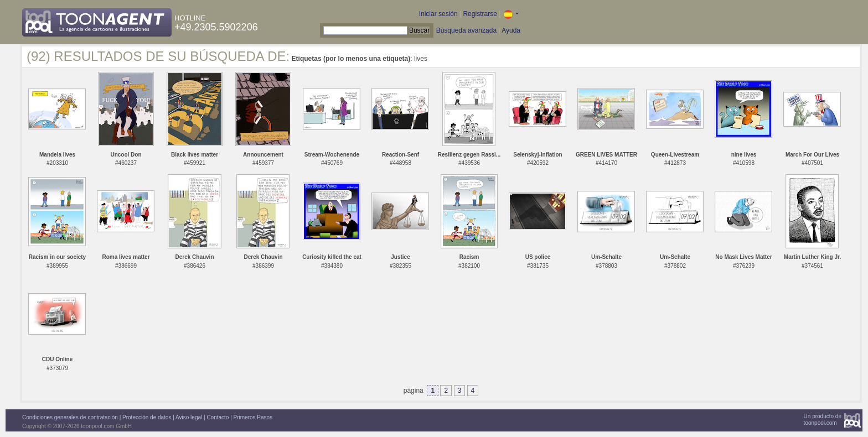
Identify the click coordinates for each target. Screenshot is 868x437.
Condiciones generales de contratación (70, 417)
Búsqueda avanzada (466, 30)
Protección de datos (147, 417)
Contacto (218, 417)
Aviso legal (189, 417)
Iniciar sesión (438, 14)
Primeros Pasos (253, 417)
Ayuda (511, 30)
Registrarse (480, 14)
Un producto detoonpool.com (823, 420)
